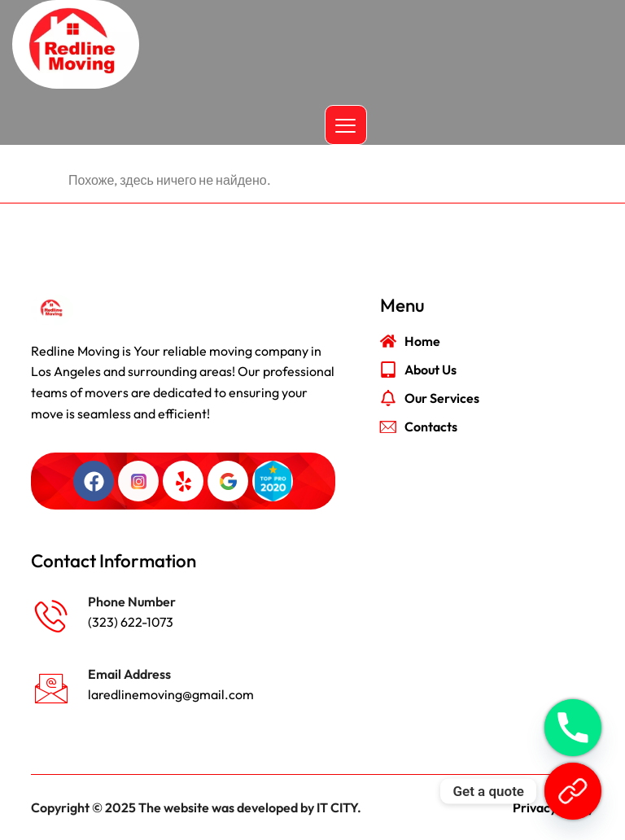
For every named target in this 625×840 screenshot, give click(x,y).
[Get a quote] (573, 791)
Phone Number (132, 602)
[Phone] (573, 728)
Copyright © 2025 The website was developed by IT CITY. (196, 807)
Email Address (129, 674)
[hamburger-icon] (346, 125)
